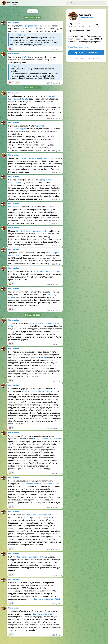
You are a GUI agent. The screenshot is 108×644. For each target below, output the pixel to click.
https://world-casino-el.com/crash (38, 484)
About (76, 59)
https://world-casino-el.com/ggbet (29, 557)
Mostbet (43, 357)
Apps (88, 59)
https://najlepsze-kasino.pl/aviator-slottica (38, 158)
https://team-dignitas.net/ (79, 47)
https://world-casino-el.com (42, 614)
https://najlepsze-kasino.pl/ (31, 26)
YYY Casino (13, 207)
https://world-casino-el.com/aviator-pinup (38, 391)
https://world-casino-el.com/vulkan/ (40, 515)
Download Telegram (86, 53)
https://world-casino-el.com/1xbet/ (47, 599)
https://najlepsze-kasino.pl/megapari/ (31, 231)
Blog (82, 59)
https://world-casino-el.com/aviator (47, 439)
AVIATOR (25, 57)
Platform (96, 59)
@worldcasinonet (86, 18)
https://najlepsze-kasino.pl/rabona (48, 271)
